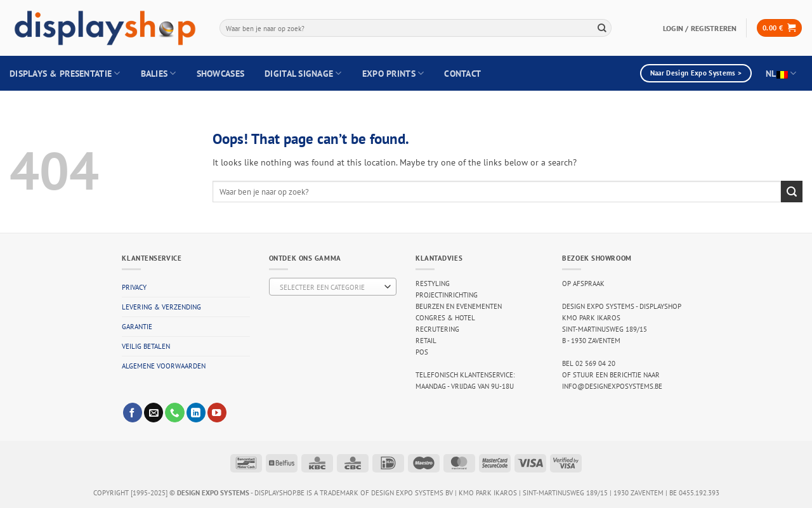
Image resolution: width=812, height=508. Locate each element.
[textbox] (331, 287)
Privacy (134, 287)
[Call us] (174, 413)
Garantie (137, 327)
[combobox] (416, 28)
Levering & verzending (161, 307)
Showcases (220, 74)
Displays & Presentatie (65, 73)
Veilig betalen (146, 346)
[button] (779, 28)
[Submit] (602, 28)
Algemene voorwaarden (164, 366)
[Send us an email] (154, 413)
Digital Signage (303, 73)
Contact (462, 74)
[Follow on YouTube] (217, 413)
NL (781, 74)
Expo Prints (393, 73)
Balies (159, 73)
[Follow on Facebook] (133, 413)
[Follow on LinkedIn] (196, 413)
